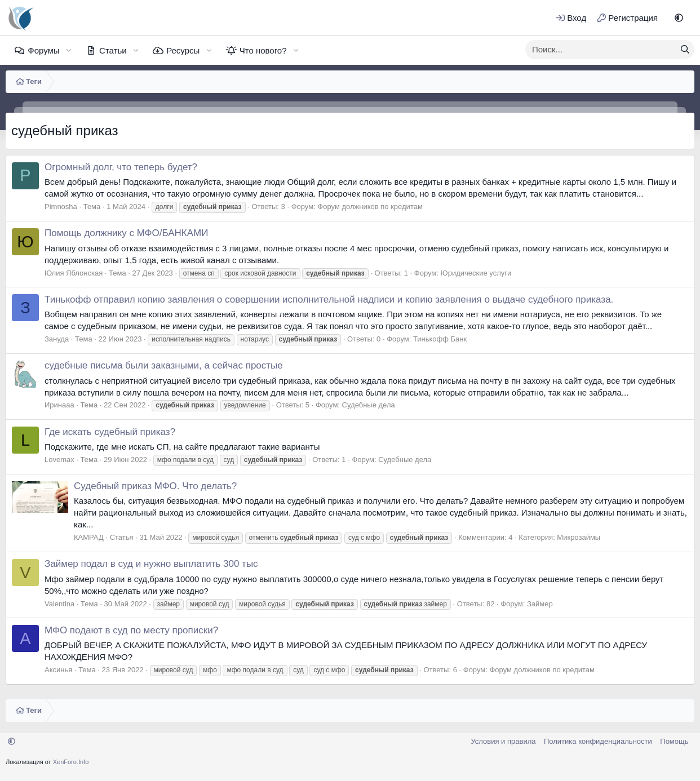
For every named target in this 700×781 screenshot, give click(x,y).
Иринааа (59, 405)
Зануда (57, 339)
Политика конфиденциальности (598, 741)
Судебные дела (369, 405)
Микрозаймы (579, 537)
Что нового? (263, 50)
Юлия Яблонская (74, 273)
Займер (540, 604)
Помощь (674, 741)
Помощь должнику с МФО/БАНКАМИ (127, 233)
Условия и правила (503, 741)
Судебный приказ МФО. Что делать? (155, 486)
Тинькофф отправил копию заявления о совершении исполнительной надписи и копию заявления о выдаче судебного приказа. (329, 299)
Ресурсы (183, 50)
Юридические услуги (476, 273)
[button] (679, 18)
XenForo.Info (71, 762)
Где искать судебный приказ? (110, 432)
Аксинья (58, 670)
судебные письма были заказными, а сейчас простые (164, 365)
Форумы (43, 50)
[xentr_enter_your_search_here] (601, 50)
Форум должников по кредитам (370, 207)
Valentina (59, 604)
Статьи (113, 50)
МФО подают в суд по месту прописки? (131, 630)
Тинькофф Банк (440, 339)
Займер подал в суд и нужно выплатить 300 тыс (151, 564)
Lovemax (59, 460)
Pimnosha (61, 207)
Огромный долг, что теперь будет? (121, 167)
